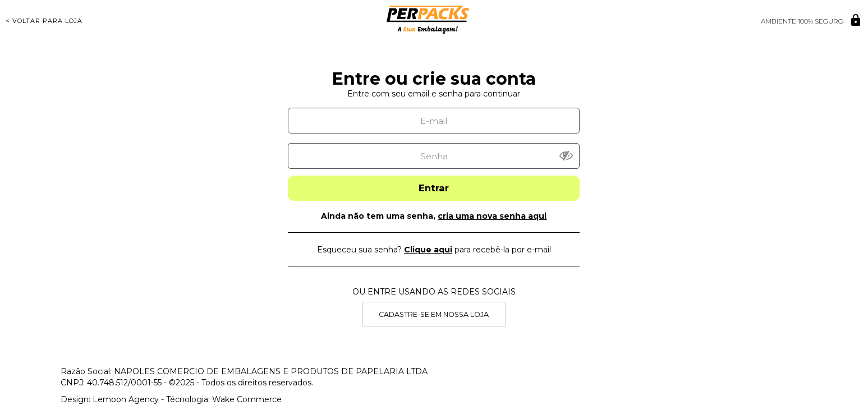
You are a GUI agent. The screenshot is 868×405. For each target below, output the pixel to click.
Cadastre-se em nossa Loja (434, 314)
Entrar (434, 188)
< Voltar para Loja (44, 21)
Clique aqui (428, 250)
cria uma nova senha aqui (492, 216)
